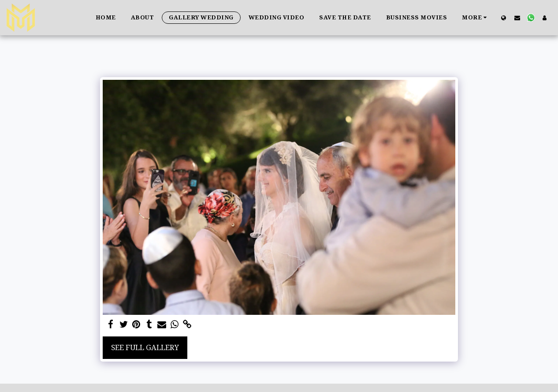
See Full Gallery (145, 347)
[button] (517, 18)
